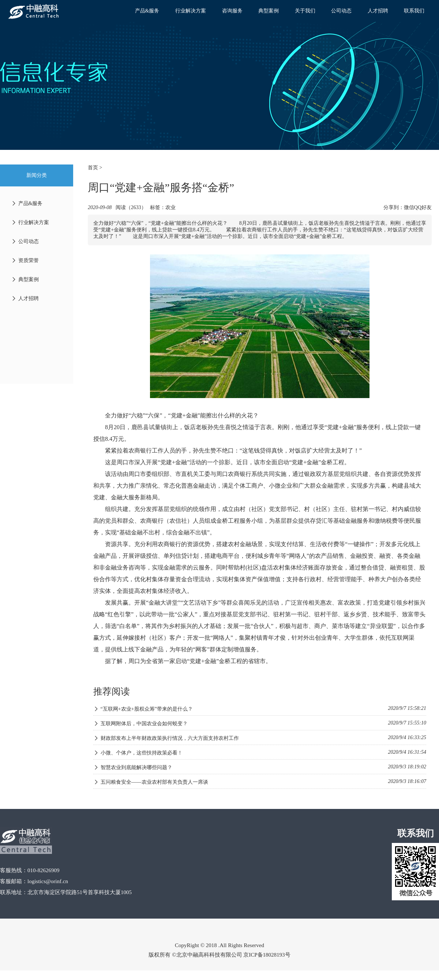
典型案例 (269, 11)
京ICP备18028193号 (267, 955)
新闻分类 (37, 175)
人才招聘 (378, 11)
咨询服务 (232, 11)
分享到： (394, 207)
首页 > (95, 168)
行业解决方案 (191, 11)
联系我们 (414, 11)
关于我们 (305, 11)
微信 (409, 207)
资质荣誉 (25, 260)
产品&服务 (147, 11)
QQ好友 (423, 207)
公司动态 (341, 11)
